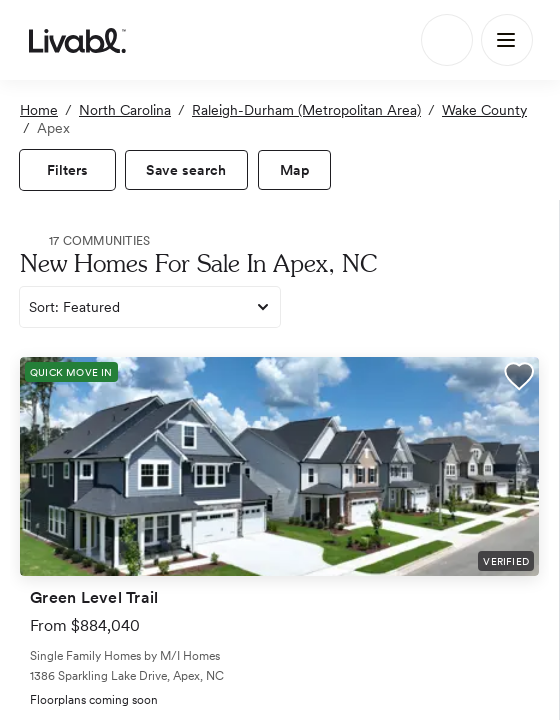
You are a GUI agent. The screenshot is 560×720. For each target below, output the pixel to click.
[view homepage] (77, 40)
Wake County (484, 110)
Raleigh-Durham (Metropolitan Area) (306, 110)
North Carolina (125, 110)
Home (39, 110)
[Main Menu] (507, 40)
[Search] (447, 40)
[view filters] (67, 170)
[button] (519, 379)
